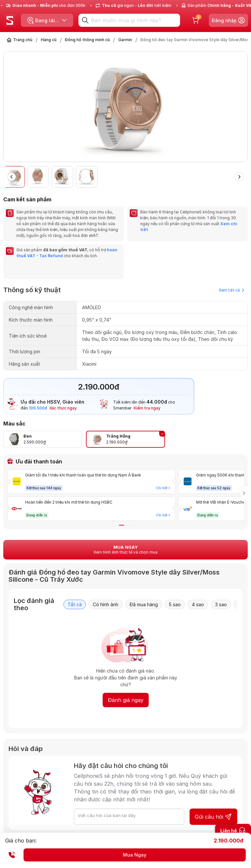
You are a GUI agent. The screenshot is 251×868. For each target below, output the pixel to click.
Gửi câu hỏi (213, 817)
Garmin (125, 40)
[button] (239, 177)
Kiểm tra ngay (147, 408)
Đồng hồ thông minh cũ (87, 40)
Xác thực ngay (63, 408)
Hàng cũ (49, 40)
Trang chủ (23, 40)
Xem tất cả (231, 290)
